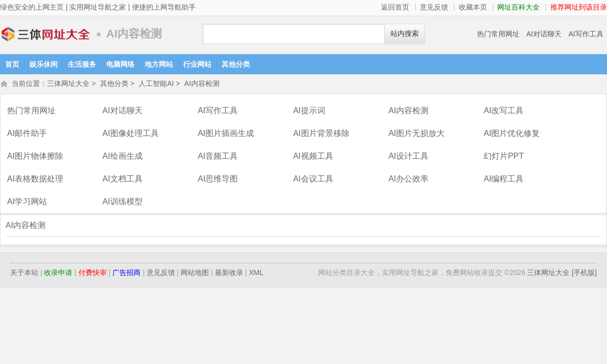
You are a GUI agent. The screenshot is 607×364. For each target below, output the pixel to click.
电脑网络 (120, 64)
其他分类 (236, 64)
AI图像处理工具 (130, 134)
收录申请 (58, 274)
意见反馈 (434, 7)
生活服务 (82, 64)
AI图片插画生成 (226, 134)
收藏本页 (473, 7)
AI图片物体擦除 (35, 157)
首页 (12, 64)
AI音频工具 (218, 157)
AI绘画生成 (122, 157)
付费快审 (93, 274)
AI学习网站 (27, 202)
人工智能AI (156, 84)
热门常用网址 (498, 34)
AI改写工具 (504, 111)
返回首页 (395, 7)
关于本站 (24, 274)
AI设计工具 (408, 157)
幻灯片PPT (504, 157)
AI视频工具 (313, 157)
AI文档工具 (122, 180)
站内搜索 (405, 34)
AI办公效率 (408, 180)
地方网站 (159, 64)
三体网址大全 (46, 34)
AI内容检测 (202, 84)
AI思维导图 (218, 180)
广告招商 (126, 274)
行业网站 (197, 64)
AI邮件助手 (27, 134)
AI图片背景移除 (321, 134)
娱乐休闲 (44, 64)
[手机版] (584, 274)
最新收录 (229, 274)
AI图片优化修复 (512, 134)
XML (256, 274)
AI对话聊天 (544, 34)
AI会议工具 (313, 180)
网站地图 (195, 274)
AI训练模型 (122, 202)
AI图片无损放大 (417, 134)
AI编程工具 (504, 180)
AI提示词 (309, 111)
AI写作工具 (586, 34)
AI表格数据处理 (35, 180)
